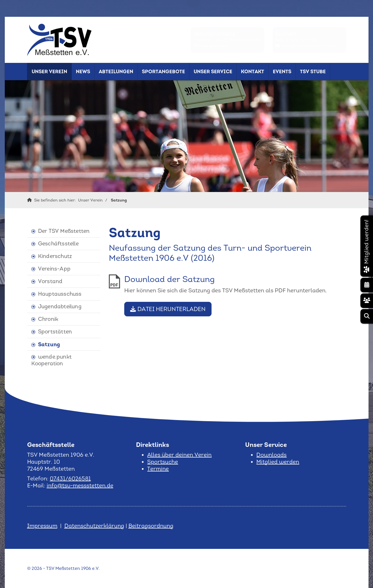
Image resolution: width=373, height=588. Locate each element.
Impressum (42, 526)
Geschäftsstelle (58, 244)
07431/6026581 (302, 40)
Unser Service (213, 72)
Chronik (48, 319)
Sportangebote (163, 72)
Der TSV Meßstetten (64, 231)
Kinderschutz (55, 256)
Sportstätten (55, 332)
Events (282, 72)
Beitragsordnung (151, 526)
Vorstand (50, 281)
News (83, 72)
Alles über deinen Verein (179, 455)
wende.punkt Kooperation (51, 360)
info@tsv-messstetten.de (310, 46)
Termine (158, 469)
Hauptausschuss (60, 294)
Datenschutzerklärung (94, 526)
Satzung (119, 200)
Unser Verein (49, 72)
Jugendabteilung (60, 306)
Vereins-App (54, 269)
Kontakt (253, 72)
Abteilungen (116, 72)
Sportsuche (163, 462)
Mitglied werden (278, 462)
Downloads (271, 455)
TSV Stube (313, 72)
